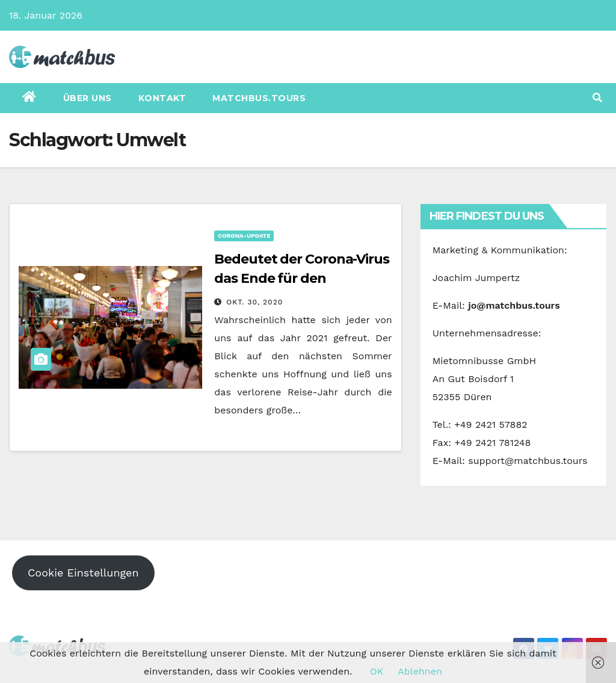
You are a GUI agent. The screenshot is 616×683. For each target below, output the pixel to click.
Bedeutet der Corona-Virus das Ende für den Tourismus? (302, 278)
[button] (597, 98)
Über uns (88, 98)
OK (377, 671)
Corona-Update (244, 236)
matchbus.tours (259, 98)
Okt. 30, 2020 (254, 302)
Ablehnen (420, 671)
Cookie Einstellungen (83, 573)
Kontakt (162, 98)
